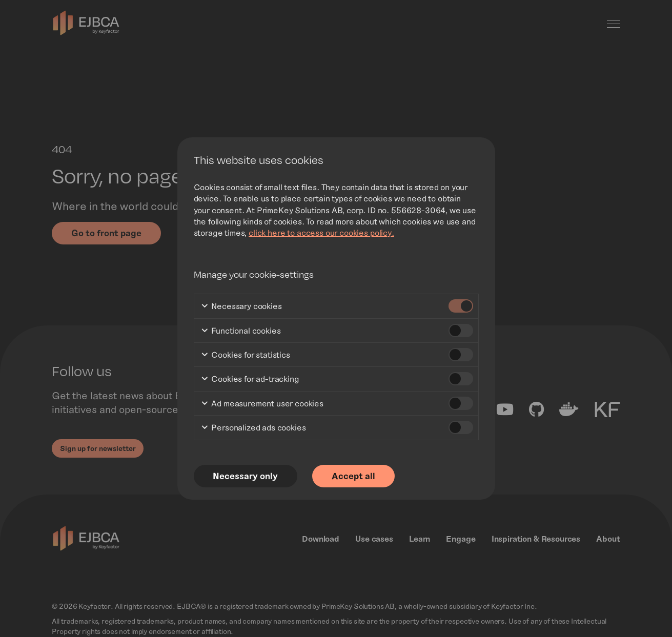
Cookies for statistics (245, 355)
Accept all (355, 476)
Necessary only (246, 476)
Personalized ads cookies (253, 428)
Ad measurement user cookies (262, 404)
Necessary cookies (241, 307)
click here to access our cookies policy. (321, 232)
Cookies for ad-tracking (250, 379)
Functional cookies (241, 331)
